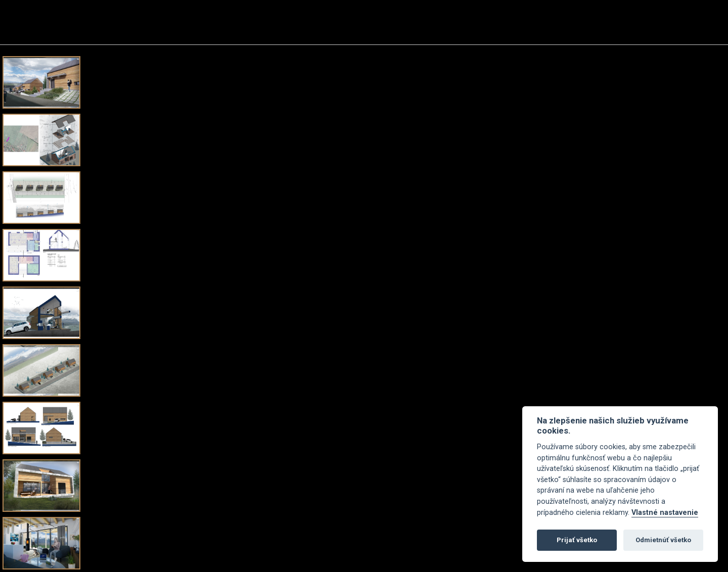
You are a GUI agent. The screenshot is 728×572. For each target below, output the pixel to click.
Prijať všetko (577, 540)
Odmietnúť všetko (663, 540)
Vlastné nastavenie (665, 513)
